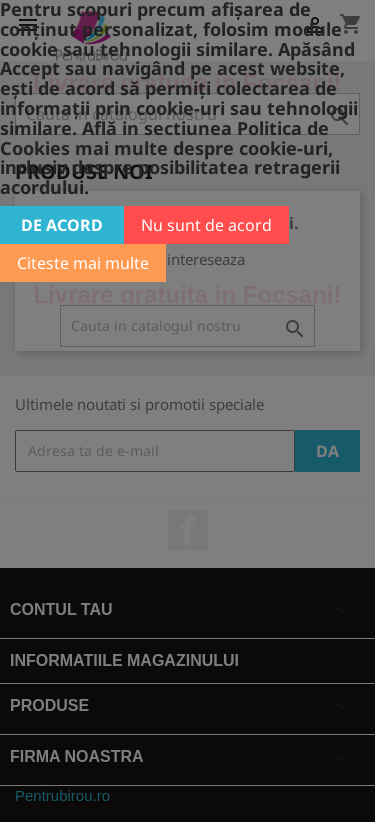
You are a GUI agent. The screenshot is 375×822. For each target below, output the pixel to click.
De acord (62, 225)
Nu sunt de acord (206, 225)
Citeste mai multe (83, 263)
